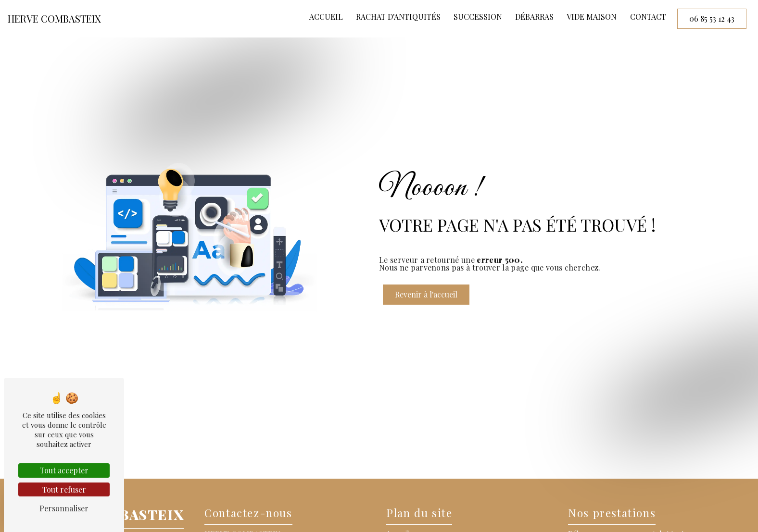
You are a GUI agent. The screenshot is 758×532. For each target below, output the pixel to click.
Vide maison (592, 17)
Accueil (326, 17)
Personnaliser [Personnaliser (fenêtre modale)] (64, 508)
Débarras (534, 17)
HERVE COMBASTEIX (54, 19)
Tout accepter (64, 470)
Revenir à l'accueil (426, 294)
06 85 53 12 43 (712, 19)
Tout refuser (64, 489)
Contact (648, 17)
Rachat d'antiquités (398, 17)
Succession (478, 17)
